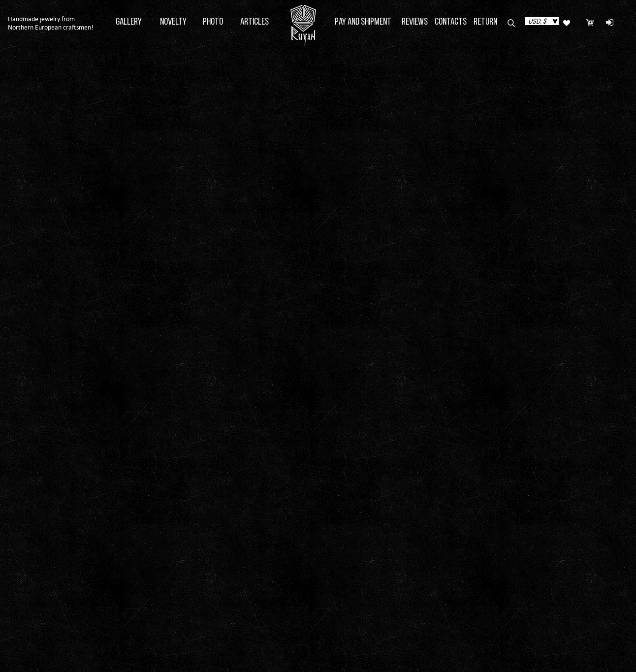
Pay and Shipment (363, 22)
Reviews (415, 22)
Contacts (451, 22)
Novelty (173, 22)
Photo (213, 22)
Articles (254, 22)
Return (485, 22)
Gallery (129, 22)
